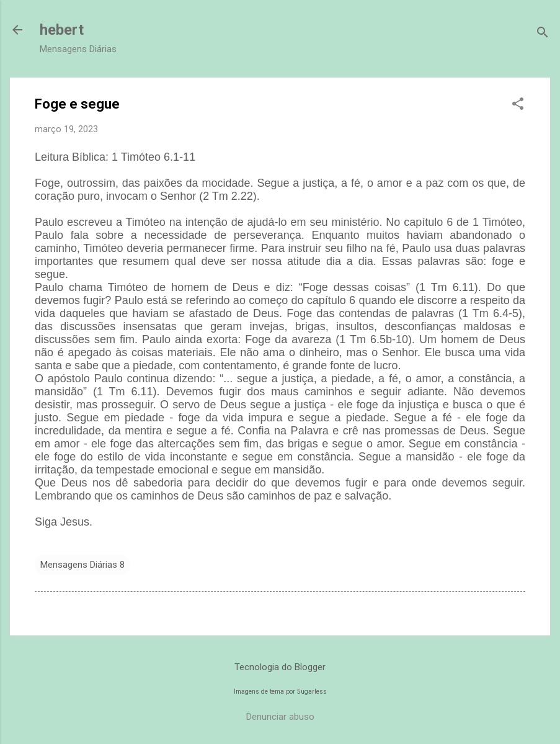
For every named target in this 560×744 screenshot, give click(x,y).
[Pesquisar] (543, 34)
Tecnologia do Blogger (280, 667)
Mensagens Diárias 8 (82, 565)
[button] (518, 105)
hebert (62, 30)
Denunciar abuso (280, 717)
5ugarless (312, 692)
